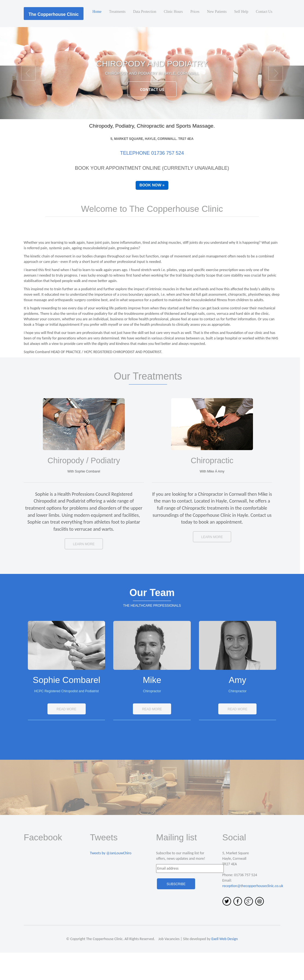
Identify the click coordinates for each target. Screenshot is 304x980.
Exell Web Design (225, 966)
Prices (191, 41)
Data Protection (138, 41)
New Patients (214, 41)
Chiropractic (212, 488)
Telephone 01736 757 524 (152, 180)
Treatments (110, 41)
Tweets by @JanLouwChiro (111, 880)
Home (88, 41)
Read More (66, 737)
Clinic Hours (168, 41)
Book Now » (152, 212)
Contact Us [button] (152, 117)
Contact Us (263, 41)
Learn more (84, 571)
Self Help (239, 41)
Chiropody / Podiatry (84, 488)
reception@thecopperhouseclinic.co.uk (253, 913)
